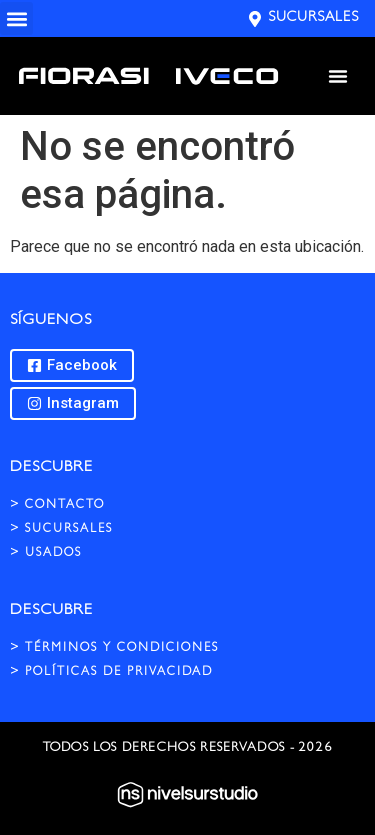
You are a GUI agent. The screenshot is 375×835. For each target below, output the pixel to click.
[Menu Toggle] (338, 76)
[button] (16, 18)
